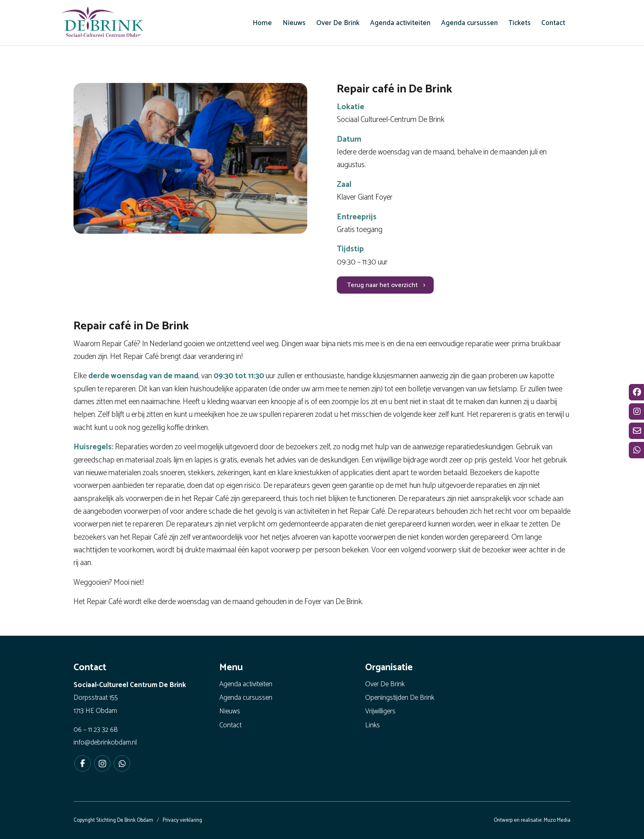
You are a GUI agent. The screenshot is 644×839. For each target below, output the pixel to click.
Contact (230, 725)
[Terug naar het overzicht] (385, 285)
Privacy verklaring (182, 820)
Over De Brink (385, 684)
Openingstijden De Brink (400, 698)
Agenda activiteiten (246, 684)
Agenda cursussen (246, 698)
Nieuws (230, 711)
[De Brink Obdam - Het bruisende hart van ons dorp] (102, 25)
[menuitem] (262, 23)
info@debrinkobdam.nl (105, 742)
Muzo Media (557, 820)
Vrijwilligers (380, 711)
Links (373, 725)
